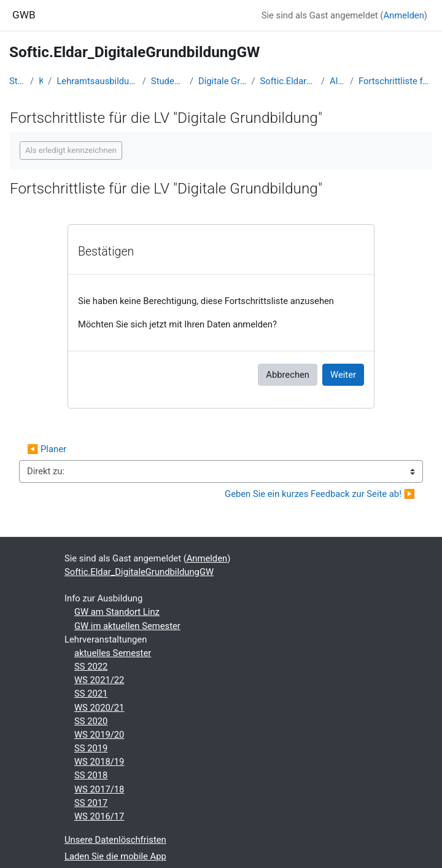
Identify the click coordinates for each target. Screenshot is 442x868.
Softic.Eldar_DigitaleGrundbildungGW (288, 81)
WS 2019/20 (99, 735)
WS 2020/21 (99, 708)
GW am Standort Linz (117, 612)
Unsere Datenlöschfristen (115, 840)
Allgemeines (337, 81)
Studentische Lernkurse (168, 81)
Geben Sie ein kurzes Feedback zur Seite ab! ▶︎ (320, 494)
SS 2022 (91, 667)
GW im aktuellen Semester (127, 626)
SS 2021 (91, 694)
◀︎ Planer (47, 449)
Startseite (17, 81)
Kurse (41, 81)
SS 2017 (91, 803)
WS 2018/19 (99, 762)
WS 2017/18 (99, 789)
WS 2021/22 (99, 680)
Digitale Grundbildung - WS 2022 (222, 81)
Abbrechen (288, 375)
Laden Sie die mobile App (115, 856)
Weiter (343, 375)
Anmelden (403, 15)
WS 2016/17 (99, 816)
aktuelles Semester (113, 653)
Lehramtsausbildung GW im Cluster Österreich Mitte (97, 81)
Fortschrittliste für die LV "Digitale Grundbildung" (396, 81)
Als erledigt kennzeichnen (71, 150)
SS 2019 (91, 748)
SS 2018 (91, 775)
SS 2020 (91, 721)
